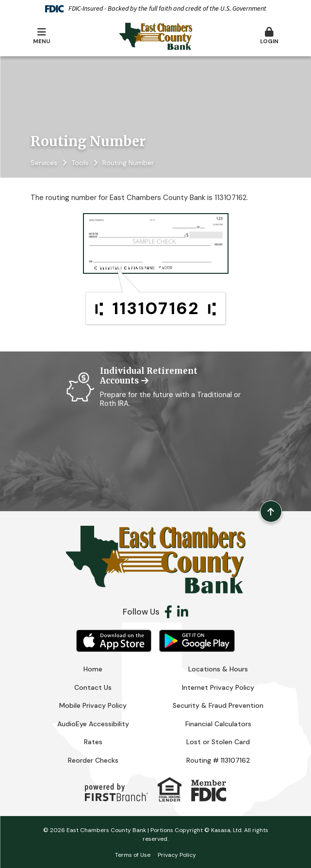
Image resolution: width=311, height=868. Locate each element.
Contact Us (93, 687)
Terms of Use (133, 855)
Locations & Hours (218, 669)
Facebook (168, 612)
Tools (80, 163)
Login (270, 36)
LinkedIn (183, 612)
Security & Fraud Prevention (218, 705)
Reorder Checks (93, 760)
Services (44, 163)
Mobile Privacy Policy (93, 705)
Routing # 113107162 (218, 760)
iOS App (114, 641)
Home (93, 669)
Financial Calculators (218, 724)
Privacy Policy (177, 855)
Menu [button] (41, 36)
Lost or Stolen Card (218, 742)
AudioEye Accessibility (93, 724)
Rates (93, 742)
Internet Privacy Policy (218, 687)
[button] (270, 36)
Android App (197, 641)
